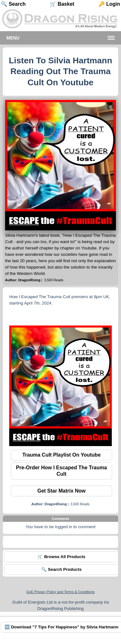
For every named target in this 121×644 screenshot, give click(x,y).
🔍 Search (13, 4)
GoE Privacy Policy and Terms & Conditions (60, 592)
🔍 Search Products (61, 569)
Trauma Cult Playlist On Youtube (61, 455)
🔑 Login (109, 4)
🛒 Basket (62, 4)
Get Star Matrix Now (61, 491)
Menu (13, 38)
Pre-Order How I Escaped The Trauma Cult (61, 471)
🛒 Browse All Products (61, 557)
